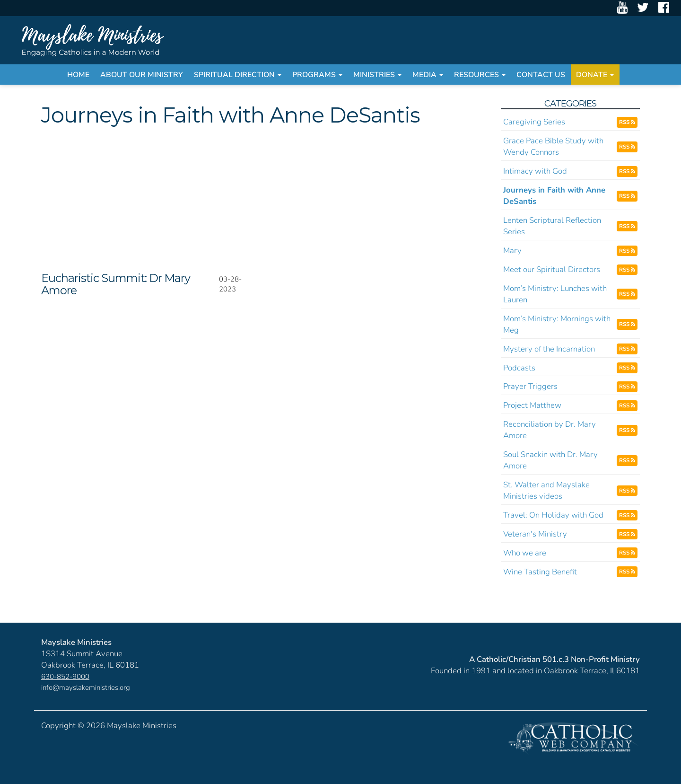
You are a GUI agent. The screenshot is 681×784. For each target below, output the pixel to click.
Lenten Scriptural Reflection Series (552, 226)
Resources (480, 75)
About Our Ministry (142, 75)
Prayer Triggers (530, 386)
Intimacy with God (535, 171)
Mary (512, 251)
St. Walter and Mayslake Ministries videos (546, 490)
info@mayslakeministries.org (86, 687)
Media (428, 75)
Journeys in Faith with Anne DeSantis (554, 196)
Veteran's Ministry (535, 534)
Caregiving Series (534, 122)
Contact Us (541, 75)
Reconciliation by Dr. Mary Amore (550, 430)
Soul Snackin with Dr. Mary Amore (550, 460)
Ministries (377, 75)
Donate (595, 75)
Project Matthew (532, 405)
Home (78, 75)
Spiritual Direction (238, 75)
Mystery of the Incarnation (549, 349)
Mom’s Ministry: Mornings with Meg (557, 324)
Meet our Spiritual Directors (552, 269)
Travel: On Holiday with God (553, 515)
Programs (317, 75)
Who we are (525, 553)
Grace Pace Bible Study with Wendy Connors (553, 146)
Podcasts (519, 368)
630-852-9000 (65, 677)
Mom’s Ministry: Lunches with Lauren (555, 294)
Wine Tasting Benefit (540, 572)
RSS (627, 122)
